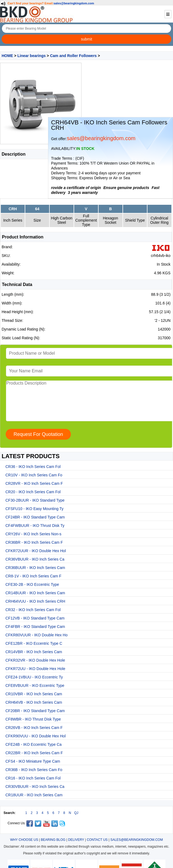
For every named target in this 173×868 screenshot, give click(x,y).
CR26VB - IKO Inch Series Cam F (34, 728)
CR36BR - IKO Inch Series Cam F (34, 542)
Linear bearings (32, 56)
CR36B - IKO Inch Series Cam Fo (34, 770)
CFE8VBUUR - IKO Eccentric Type (35, 685)
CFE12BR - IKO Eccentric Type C (34, 643)
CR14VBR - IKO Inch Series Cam (34, 652)
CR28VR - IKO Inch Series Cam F (34, 483)
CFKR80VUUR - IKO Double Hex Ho (37, 635)
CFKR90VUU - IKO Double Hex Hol (36, 736)
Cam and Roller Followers (73, 56)
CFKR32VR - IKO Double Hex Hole (35, 660)
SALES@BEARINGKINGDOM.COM (137, 840)
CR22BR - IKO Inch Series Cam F (34, 753)
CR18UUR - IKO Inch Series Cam (34, 795)
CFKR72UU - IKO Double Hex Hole (35, 669)
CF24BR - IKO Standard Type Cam (35, 517)
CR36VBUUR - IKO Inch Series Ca (35, 559)
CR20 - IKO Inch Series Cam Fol (33, 492)
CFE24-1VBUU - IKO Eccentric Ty (34, 677)
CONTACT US (97, 840)
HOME (7, 56)
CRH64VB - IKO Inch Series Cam (34, 702)
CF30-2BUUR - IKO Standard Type (35, 500)
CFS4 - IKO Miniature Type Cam (33, 761)
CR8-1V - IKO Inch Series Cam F (33, 576)
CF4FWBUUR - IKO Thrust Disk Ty (35, 526)
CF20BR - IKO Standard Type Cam (35, 711)
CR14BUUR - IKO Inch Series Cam (35, 593)
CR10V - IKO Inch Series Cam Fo (34, 475)
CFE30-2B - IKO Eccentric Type (32, 584)
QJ (76, 813)
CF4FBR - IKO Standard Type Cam (35, 627)
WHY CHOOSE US (24, 840)
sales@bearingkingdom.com (74, 3)
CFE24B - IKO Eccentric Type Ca (34, 744)
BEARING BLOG (53, 840)
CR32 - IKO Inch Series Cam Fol (33, 610)
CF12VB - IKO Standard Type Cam (35, 618)
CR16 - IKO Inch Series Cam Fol (33, 778)
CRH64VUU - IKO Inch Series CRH (35, 601)
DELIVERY (76, 840)
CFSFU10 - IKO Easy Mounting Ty (34, 509)
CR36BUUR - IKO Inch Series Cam (35, 568)
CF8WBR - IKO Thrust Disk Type (33, 719)
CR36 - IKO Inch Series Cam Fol (33, 467)
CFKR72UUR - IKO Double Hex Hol (36, 551)
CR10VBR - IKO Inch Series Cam (34, 694)
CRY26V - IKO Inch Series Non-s (33, 534)
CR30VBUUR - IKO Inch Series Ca (35, 787)
